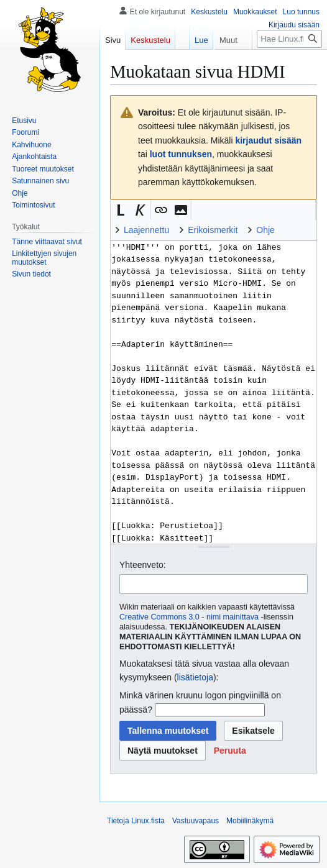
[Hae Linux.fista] (289, 64)
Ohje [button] (265, 230)
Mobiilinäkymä (250, 821)
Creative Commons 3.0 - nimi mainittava (189, 617)
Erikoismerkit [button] (213, 230)
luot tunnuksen (181, 154)
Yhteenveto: (143, 565)
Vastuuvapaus (196, 821)
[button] (121, 210)
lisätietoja (195, 677)
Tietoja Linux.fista (136, 821)
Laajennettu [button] (146, 230)
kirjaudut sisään (268, 140)
